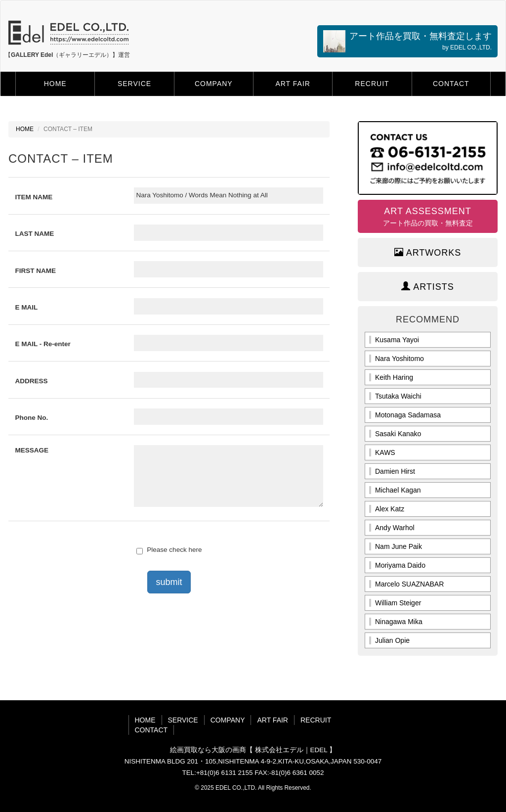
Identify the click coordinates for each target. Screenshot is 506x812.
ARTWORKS (428, 252)
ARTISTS (428, 287)
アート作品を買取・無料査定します (407, 41)
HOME (55, 84)
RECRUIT (372, 84)
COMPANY (214, 84)
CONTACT (451, 84)
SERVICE (134, 84)
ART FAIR (293, 84)
